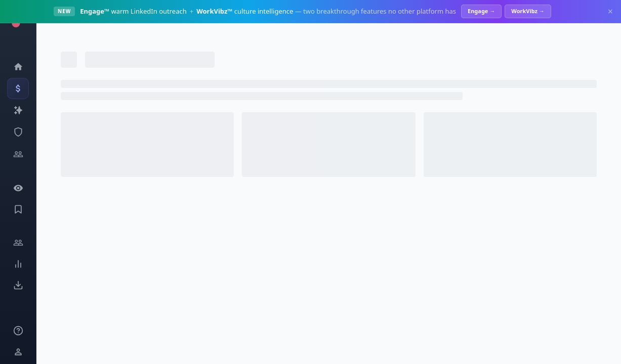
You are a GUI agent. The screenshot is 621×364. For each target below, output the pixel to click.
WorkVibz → (528, 11)
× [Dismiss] (610, 11)
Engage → (481, 11)
